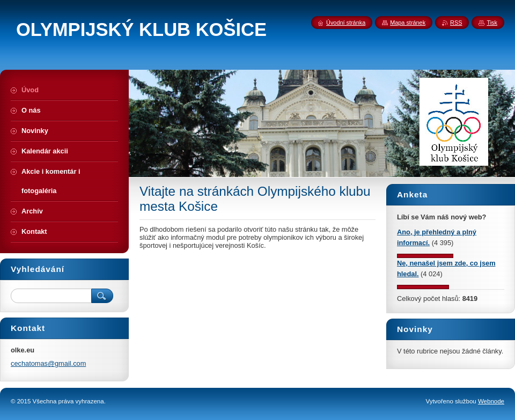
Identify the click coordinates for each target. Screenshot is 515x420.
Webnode (491, 401)
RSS (456, 23)
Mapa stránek (408, 23)
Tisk (492, 23)
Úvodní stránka (346, 23)
